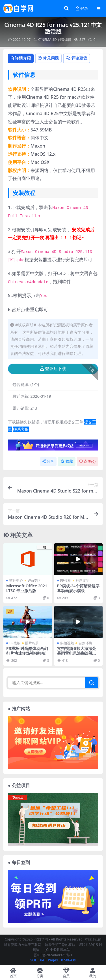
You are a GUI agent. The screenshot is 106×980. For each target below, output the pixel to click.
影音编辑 (64, 40)
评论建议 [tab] (77, 58)
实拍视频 (67, 643)
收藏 (67, 461)
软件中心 (16, 580)
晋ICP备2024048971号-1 (53, 955)
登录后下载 (53, 369)
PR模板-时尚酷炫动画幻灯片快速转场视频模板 (27, 651)
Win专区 (34, 580)
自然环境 (85, 643)
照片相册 (32, 643)
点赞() (87, 461)
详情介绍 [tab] (21, 58)
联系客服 (21, 429)
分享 (48, 461)
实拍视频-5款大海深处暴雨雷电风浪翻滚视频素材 (77, 653)
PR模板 (66, 580)
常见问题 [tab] (48, 58)
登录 (82, 9)
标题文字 (83, 580)
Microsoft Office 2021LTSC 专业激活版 (27, 588)
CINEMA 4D (47, 40)
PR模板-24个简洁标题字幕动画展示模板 (78, 588)
